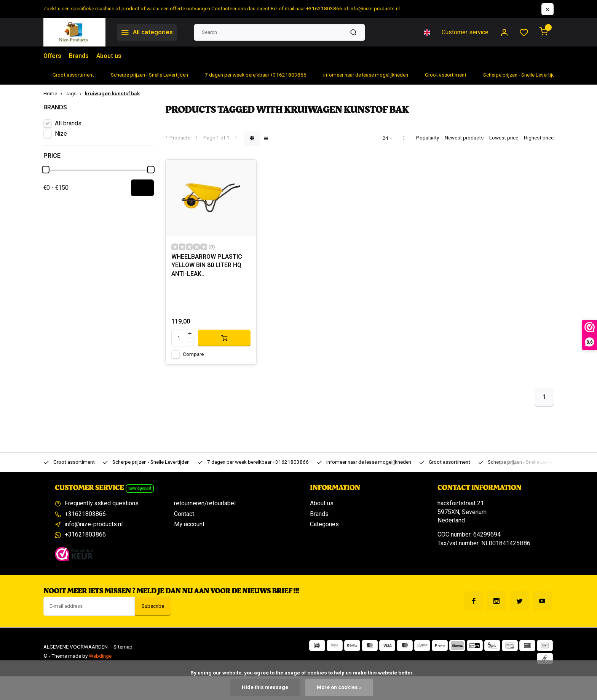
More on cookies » (339, 687)
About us (109, 56)
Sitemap (123, 647)
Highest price (539, 138)
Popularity (428, 138)
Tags (75, 94)
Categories (324, 524)
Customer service (465, 32)
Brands (79, 56)
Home (54, 94)
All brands (68, 123)
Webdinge (100, 656)
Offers (52, 56)
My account (189, 524)
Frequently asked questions (102, 503)
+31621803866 (85, 514)
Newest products (464, 138)
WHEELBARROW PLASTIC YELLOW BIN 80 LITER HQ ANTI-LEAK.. (207, 266)
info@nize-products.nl (94, 524)
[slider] (46, 170)
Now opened (140, 488)
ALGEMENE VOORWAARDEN (76, 647)
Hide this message (265, 687)
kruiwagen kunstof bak (112, 94)
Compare (193, 354)
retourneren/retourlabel (205, 503)
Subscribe (153, 606)
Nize (61, 134)
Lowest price (504, 138)
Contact (184, 514)
